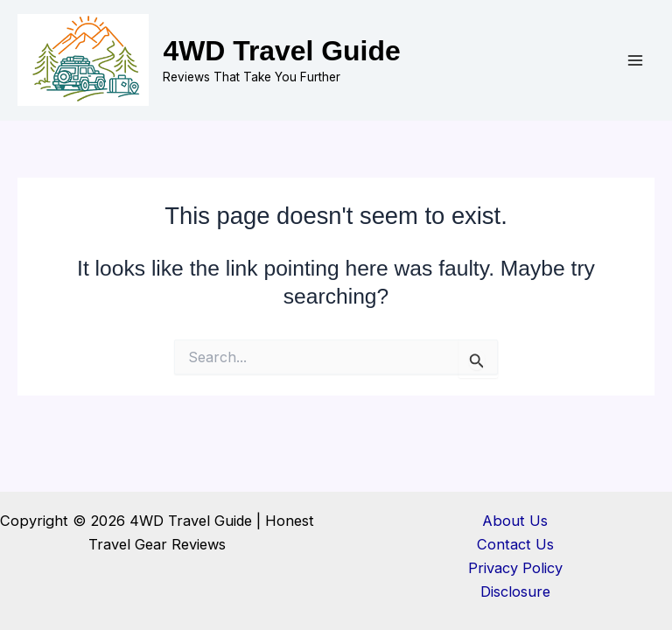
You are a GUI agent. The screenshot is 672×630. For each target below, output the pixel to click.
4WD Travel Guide (281, 51)
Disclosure (515, 591)
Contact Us (515, 544)
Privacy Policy (515, 568)
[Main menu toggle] (635, 61)
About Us (515, 521)
